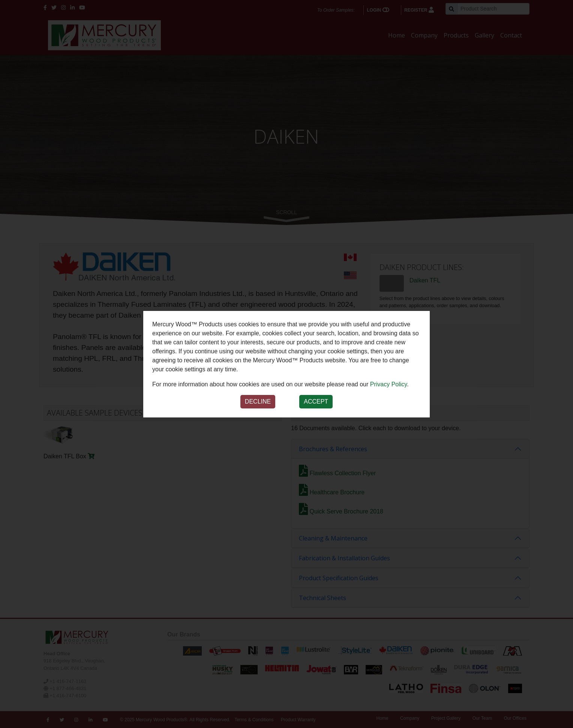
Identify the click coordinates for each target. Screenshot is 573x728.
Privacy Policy (388, 384)
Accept (316, 402)
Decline (258, 402)
